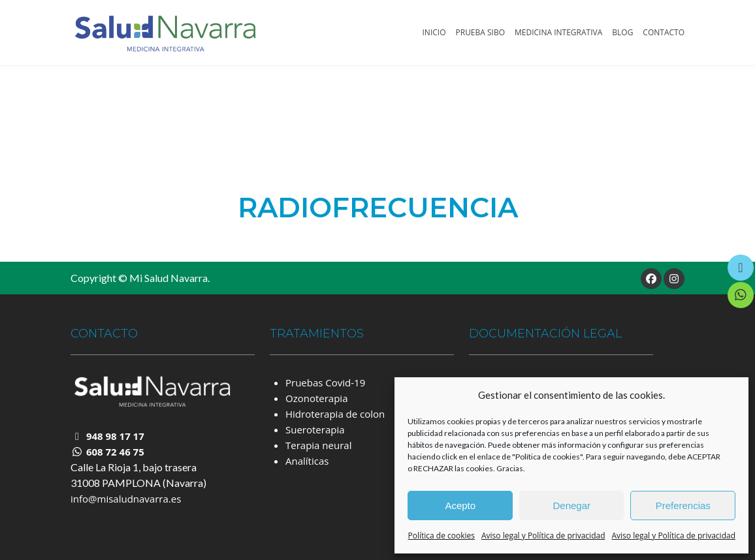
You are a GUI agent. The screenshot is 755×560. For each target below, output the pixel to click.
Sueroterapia (315, 429)
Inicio (434, 32)
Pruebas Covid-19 (325, 382)
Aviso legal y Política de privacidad (543, 536)
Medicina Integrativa (558, 32)
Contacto (664, 32)
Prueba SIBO (481, 32)
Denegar (571, 506)
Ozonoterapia (316, 398)
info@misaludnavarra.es (126, 499)
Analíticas (307, 461)
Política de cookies (441, 536)
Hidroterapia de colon (335, 414)
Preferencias (683, 506)
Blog (622, 32)
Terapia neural (318, 445)
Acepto (460, 506)
